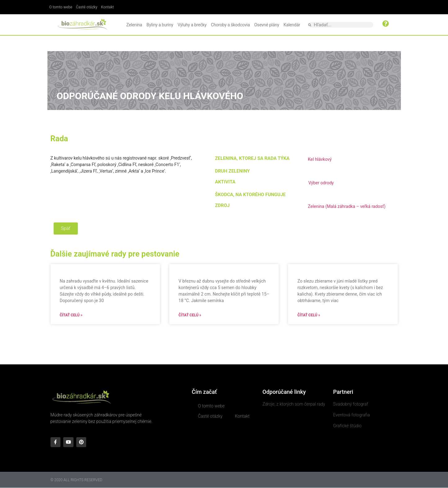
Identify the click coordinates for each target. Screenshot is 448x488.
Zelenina (134, 25)
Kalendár (292, 25)
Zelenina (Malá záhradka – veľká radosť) (347, 206)
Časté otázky (87, 7)
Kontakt (107, 7)
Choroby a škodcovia (230, 25)
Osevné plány (267, 25)
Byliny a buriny (160, 25)
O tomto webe (61, 7)
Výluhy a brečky (192, 25)
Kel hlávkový (320, 159)
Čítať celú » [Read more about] (71, 315)
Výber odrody (321, 183)
